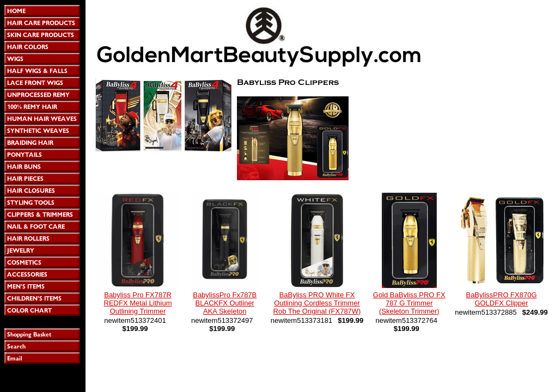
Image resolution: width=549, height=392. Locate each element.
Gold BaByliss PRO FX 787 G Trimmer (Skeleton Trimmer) (409, 303)
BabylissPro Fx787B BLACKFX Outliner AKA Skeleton (225, 303)
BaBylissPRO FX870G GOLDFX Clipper (501, 299)
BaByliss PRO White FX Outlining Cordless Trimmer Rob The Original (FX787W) (317, 303)
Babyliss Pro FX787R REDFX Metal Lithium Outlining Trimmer (138, 303)
